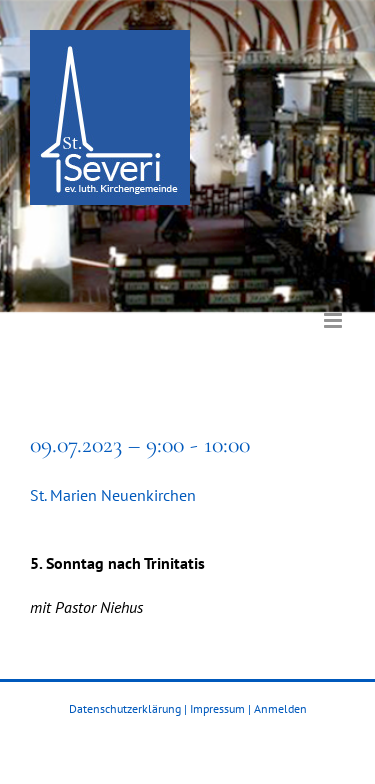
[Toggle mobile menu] (334, 305)
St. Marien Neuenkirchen (113, 495)
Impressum (217, 708)
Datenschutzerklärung (125, 708)
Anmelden (280, 708)
